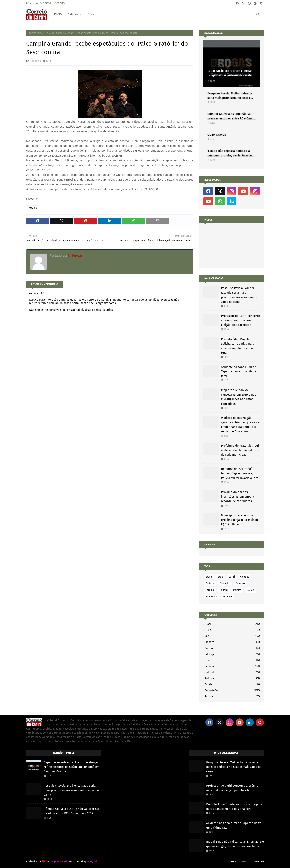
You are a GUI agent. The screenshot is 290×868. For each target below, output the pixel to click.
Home (233, 861)
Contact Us (258, 861)
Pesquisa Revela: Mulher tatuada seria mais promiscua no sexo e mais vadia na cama (230, 96)
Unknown (35, 61)
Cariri (232, 577)
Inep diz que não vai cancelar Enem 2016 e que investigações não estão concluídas (239, 397)
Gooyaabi (93, 861)
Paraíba (50, 33)
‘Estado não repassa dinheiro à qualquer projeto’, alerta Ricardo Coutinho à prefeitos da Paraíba (230, 153)
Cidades (245, 577)
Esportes (240, 583)
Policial (224, 590)
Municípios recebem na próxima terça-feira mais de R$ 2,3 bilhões (240, 520)
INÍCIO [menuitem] (58, 14)
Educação (225, 583)
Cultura (210, 583)
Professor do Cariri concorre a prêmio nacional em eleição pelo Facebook (240, 320)
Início (29, 3)
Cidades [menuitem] (73, 14)
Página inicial (36, 33)
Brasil (209, 577)
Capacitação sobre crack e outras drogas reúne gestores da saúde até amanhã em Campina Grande (230, 73)
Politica (237, 590)
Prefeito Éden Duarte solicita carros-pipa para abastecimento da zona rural (238, 346)
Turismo (227, 597)
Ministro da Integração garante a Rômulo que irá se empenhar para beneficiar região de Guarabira (240, 425)
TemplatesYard (58, 861)
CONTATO (60, 3)
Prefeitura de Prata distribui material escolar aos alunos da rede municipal (240, 450)
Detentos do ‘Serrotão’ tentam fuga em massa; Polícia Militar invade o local (240, 473)
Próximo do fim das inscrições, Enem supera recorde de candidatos (237, 497)
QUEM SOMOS (44, 3)
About (244, 861)
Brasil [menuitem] (92, 14)
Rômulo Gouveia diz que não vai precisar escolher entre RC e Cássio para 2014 (231, 116)
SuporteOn (212, 597)
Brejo (220, 577)
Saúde (250, 590)
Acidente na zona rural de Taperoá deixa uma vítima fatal (238, 371)
